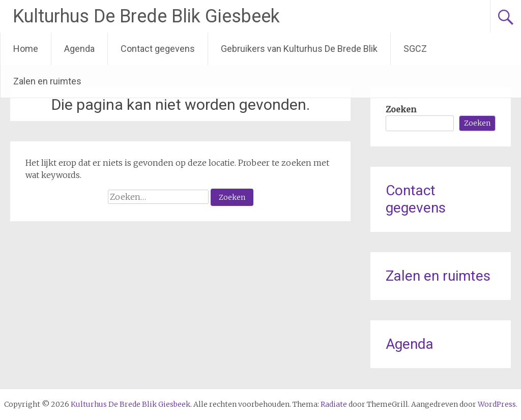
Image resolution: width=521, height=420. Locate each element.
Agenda (79, 49)
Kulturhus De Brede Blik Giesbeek (146, 16)
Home (26, 49)
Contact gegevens (158, 49)
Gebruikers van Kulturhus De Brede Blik (299, 49)
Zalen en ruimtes (47, 81)
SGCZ (415, 49)
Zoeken (401, 109)
